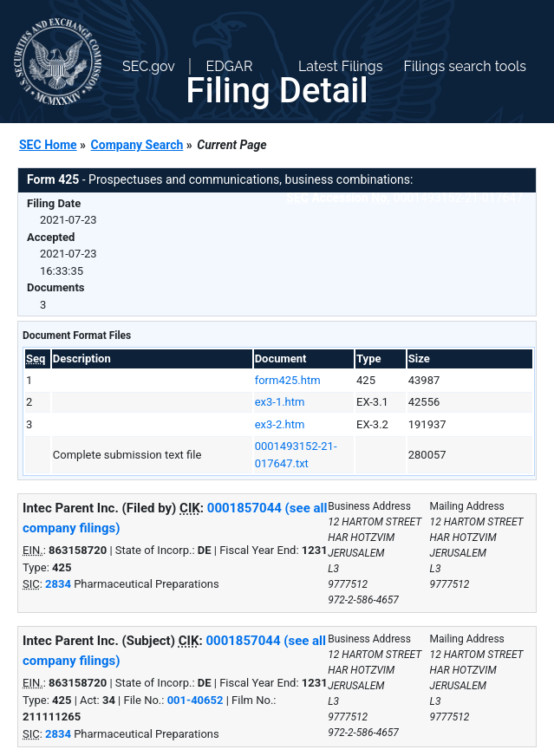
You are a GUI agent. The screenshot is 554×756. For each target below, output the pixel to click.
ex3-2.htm (280, 424)
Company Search (137, 145)
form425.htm (288, 380)
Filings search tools (465, 66)
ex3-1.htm (280, 402)
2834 (58, 584)
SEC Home (48, 145)
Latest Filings (340, 66)
